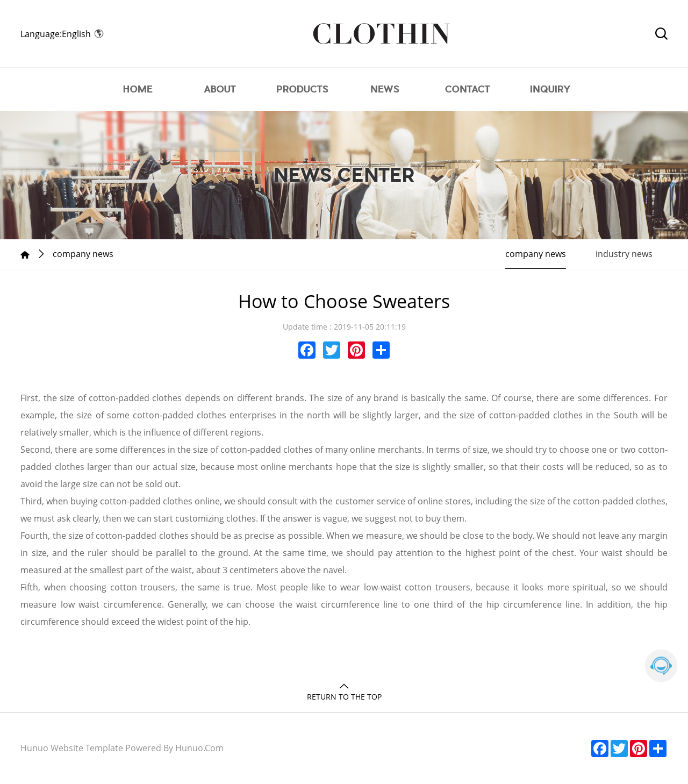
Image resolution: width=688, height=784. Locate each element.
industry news (624, 254)
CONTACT (468, 89)
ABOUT (220, 89)
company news (536, 254)
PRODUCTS (303, 89)
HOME (138, 89)
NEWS (385, 89)
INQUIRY (550, 89)
